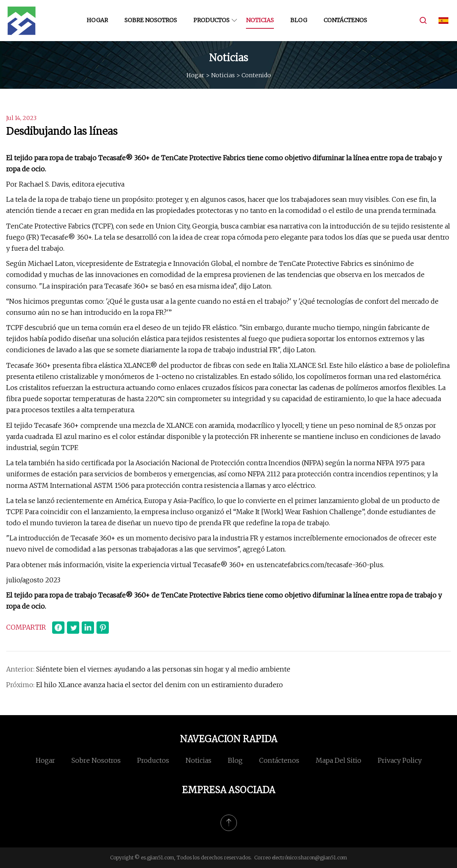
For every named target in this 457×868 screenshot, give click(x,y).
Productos (211, 20)
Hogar (97, 20)
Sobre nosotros (151, 20)
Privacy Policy (400, 760)
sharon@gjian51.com (323, 858)
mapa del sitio (339, 760)
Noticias (260, 20)
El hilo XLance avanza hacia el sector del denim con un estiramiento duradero (160, 685)
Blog (299, 20)
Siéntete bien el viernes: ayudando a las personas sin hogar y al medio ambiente (163, 669)
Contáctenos (345, 20)
